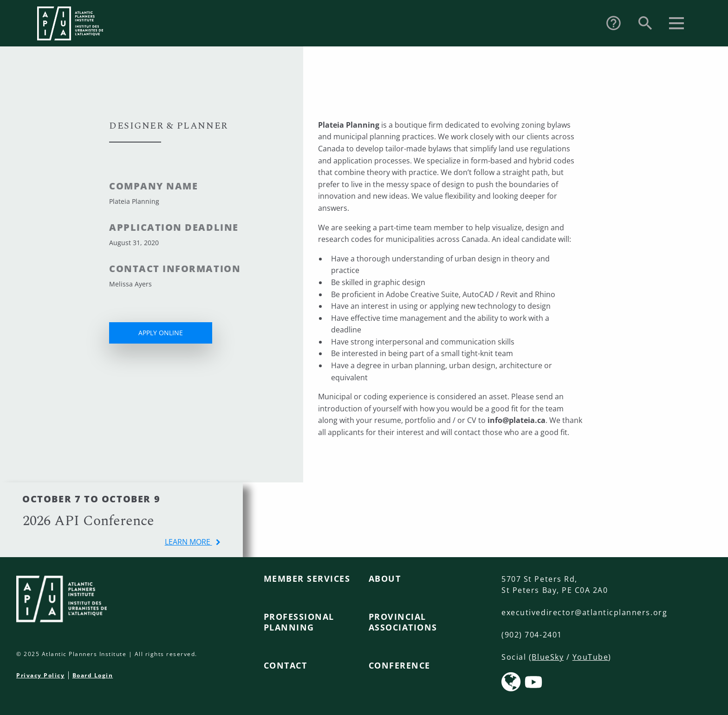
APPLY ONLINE (161, 333)
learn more (188, 542)
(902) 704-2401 (532, 635)
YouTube (591, 657)
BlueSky (548, 657)
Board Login (93, 675)
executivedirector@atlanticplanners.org (584, 612)
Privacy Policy (40, 675)
